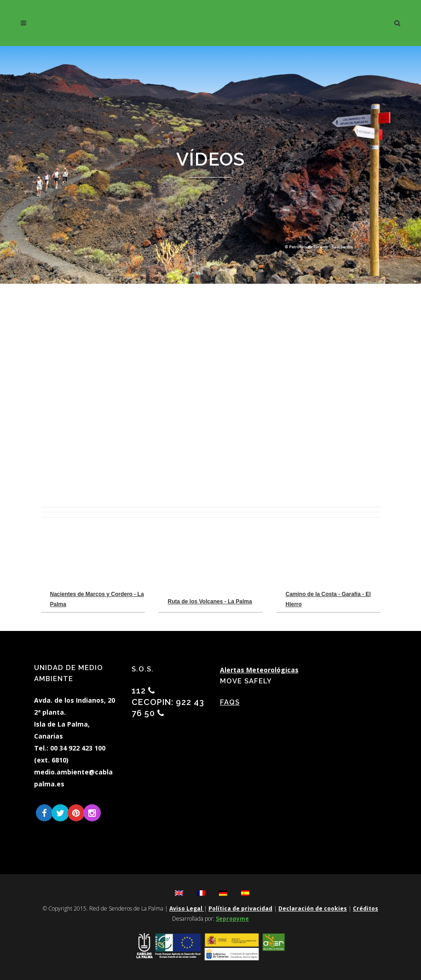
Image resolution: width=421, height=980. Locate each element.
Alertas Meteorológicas (259, 670)
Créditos (366, 908)
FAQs (230, 702)
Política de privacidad (240, 908)
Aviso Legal (187, 908)
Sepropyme (232, 919)
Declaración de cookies (313, 908)
